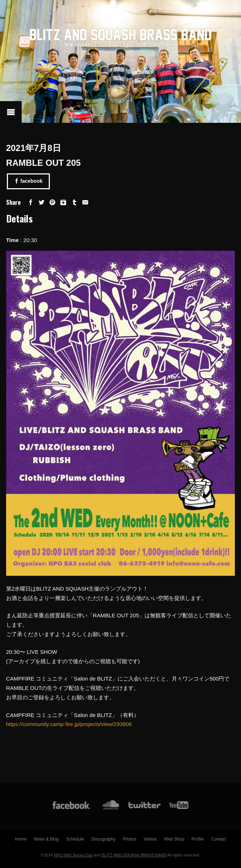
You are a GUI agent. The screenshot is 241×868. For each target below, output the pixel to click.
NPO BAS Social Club (73, 855)
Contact (218, 839)
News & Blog (46, 839)
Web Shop (174, 839)
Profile (198, 839)
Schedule (75, 839)
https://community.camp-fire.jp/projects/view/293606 (69, 724)
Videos (150, 839)
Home (21, 839)
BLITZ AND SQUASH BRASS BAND (134, 855)
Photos (130, 839)
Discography (104, 839)
